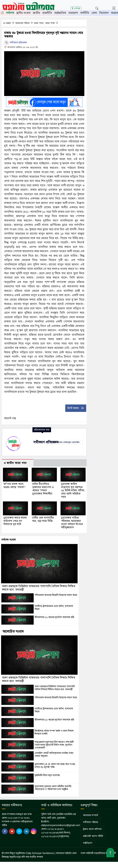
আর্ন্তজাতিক (60, 13)
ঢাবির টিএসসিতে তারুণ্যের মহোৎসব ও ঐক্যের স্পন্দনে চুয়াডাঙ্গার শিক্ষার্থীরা (43, 489)
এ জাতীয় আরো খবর (15, 463)
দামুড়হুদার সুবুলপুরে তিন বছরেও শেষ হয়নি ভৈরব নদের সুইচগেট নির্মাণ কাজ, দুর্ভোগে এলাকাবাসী (54, 745)
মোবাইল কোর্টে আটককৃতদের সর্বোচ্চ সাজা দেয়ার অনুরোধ (54, 754)
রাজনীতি (47, 13)
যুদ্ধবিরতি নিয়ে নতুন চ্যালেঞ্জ (47, 775)
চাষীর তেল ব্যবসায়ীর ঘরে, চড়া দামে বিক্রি (43, 519)
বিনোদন (104, 13)
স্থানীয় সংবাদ (24, 13)
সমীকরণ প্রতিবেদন (16, 43)
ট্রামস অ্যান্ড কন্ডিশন (92, 829)
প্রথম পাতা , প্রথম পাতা (45, 23)
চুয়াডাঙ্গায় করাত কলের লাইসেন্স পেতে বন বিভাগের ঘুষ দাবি (15, 521)
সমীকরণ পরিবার (90, 822)
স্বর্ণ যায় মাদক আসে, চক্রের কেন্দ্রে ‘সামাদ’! (14, 486)
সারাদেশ (73, 13)
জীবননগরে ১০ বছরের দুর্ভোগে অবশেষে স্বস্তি (54, 617)
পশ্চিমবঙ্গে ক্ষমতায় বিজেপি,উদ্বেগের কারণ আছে (56, 595)
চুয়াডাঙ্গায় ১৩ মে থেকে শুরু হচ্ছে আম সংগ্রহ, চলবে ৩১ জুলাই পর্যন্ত (55, 766)
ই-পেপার (76, 8)
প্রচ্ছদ (7, 23)
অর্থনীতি (85, 13)
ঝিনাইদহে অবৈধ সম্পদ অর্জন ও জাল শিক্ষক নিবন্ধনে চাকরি (54, 732)
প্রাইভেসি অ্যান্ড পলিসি (93, 836)
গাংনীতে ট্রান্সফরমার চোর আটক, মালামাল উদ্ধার (54, 608)
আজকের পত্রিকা (23, 23)
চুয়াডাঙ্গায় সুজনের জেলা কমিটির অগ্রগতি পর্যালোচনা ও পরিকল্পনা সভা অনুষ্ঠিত (53, 788)
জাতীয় (36, 13)
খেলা (94, 13)
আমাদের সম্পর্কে (90, 815)
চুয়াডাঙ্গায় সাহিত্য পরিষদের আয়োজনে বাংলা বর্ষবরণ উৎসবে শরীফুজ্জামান (72, 523)
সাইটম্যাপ (88, 843)
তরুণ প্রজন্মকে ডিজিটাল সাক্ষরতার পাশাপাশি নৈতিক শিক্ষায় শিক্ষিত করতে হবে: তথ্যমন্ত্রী (39, 588)
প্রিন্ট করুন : (76, 408)
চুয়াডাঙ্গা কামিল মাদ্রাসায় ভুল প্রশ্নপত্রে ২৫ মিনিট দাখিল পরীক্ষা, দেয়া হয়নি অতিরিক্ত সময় (73, 490)
